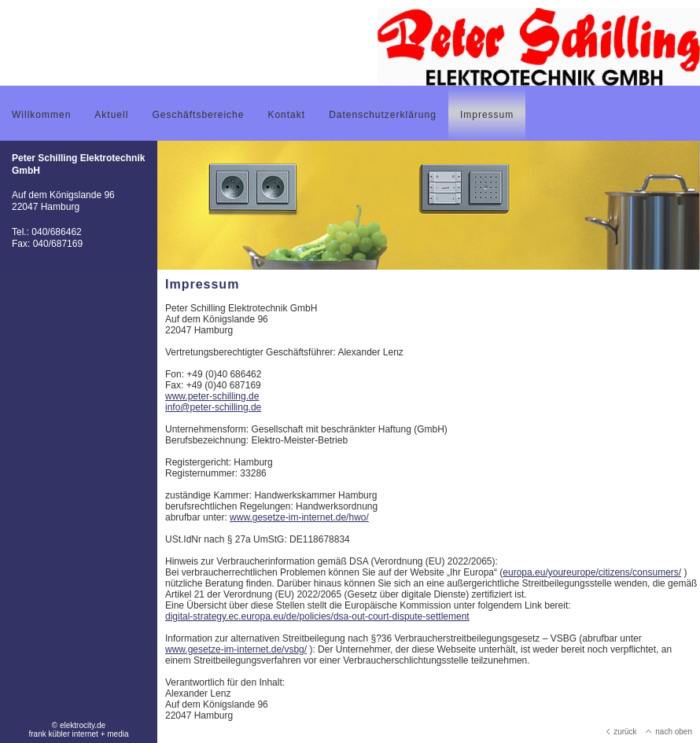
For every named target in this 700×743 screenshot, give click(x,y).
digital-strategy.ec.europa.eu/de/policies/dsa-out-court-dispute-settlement (317, 616)
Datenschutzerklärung (383, 115)
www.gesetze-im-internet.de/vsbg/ (236, 649)
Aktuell (111, 115)
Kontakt (286, 115)
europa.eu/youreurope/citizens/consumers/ (592, 572)
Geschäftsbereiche (198, 115)
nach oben (669, 732)
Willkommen (41, 115)
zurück (621, 732)
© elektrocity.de (79, 725)
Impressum (487, 115)
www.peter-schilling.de (212, 396)
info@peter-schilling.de (213, 407)
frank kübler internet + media (78, 734)
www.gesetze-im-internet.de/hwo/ (299, 517)
